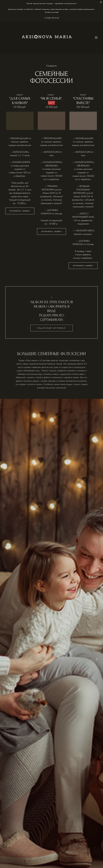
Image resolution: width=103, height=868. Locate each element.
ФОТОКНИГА (48, 190)
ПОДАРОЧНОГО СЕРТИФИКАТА (52, 322)
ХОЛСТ (83, 214)
